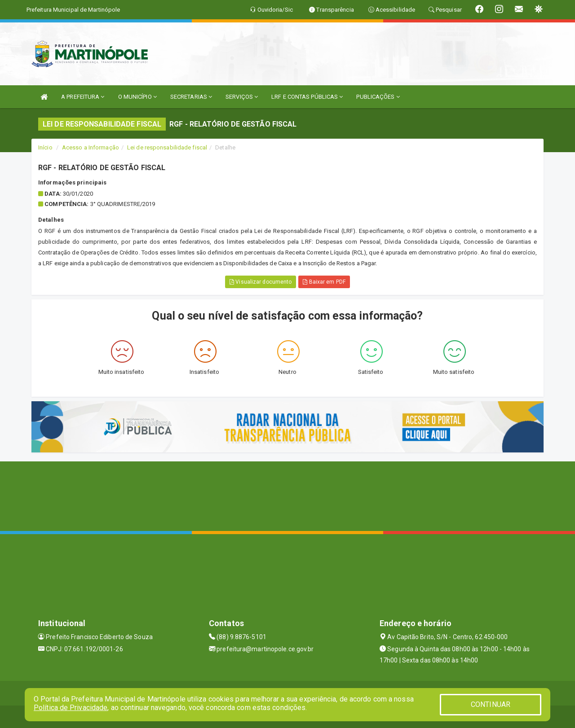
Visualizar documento (261, 282)
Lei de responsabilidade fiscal (167, 147)
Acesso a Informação (91, 147)
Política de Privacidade (71, 708)
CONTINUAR (491, 704)
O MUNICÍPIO (137, 97)
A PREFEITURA (83, 97)
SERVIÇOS (242, 97)
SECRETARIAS (191, 97)
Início (45, 147)
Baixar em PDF (324, 282)
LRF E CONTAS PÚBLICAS (307, 97)
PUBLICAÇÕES (378, 97)
